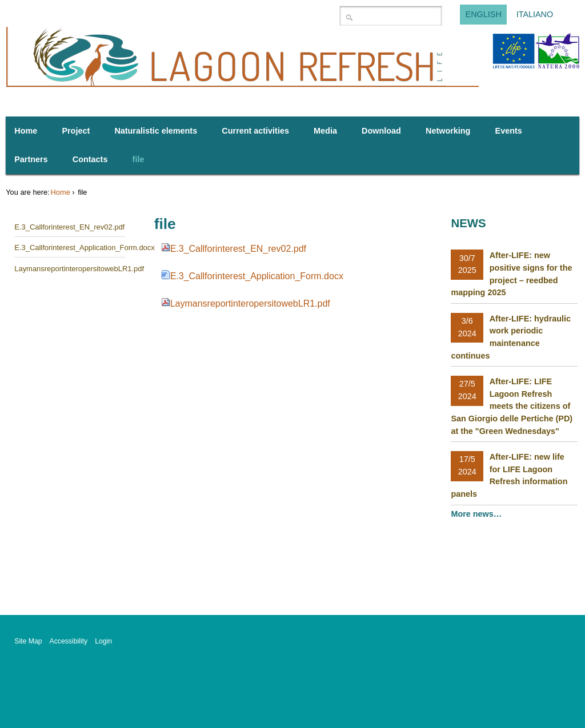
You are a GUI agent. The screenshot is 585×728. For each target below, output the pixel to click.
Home (61, 192)
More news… (477, 514)
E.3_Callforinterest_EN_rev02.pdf (238, 249)
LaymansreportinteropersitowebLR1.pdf (250, 303)
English (484, 15)
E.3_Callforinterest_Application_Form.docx (257, 276)
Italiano (535, 15)
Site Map (28, 641)
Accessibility (69, 641)
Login (103, 641)
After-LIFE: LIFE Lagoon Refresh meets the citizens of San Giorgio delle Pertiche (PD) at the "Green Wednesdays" (512, 406)
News (468, 223)
